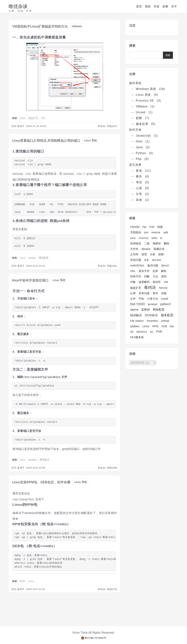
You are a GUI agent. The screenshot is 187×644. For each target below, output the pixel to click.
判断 (147, 276)
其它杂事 (137, 165)
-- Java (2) (141, 147)
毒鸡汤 (150, 287)
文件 (133, 299)
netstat (32, 266)
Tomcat (163, 288)
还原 (155, 271)
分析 (153, 254)
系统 (148, 6)
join (146, 232)
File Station (137, 321)
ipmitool (153, 304)
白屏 (133, 293)
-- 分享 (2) (140, 194)
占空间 (134, 254)
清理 (144, 254)
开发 (157, 6)
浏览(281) (112, 274)
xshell (164, 299)
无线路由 (136, 232)
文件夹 (134, 249)
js (161, 238)
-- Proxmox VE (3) (146, 101)
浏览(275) (112, 599)
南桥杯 (157, 243)
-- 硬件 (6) (140, 176)
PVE (159, 332)
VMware (95, 27)
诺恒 (14, 127)
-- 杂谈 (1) (140, 200)
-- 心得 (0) (140, 188)
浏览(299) (112, 477)
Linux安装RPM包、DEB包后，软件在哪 (51, 491)
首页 (139, 6)
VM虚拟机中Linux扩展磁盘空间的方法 (49, 27)
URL (133, 271)
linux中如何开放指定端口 (36, 288)
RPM (22, 591)
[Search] (147, 55)
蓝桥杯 (146, 310)
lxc (152, 332)
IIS (132, 332)
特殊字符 (136, 276)
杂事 (165, 6)
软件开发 (137, 130)
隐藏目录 (159, 249)
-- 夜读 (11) (141, 171)
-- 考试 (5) (140, 182)
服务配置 (167, 315)
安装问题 (136, 260)
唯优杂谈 (18, 6)
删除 (167, 243)
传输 (164, 293)
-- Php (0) (140, 159)
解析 (164, 271)
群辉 (161, 254)
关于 (174, 6)
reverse (156, 232)
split (166, 232)
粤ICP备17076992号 (94, 638)
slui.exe (157, 260)
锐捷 (160, 227)
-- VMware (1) (143, 106)
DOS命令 (151, 315)
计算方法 (153, 299)
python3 (165, 304)
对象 (133, 282)
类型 (164, 276)
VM (43, 119)
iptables (33, 469)
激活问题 (153, 266)
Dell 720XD (138, 304)
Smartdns (152, 321)
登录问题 (144, 293)
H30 (152, 227)
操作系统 (137, 83)
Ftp (144, 227)
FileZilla (135, 227)
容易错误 (136, 243)
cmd (164, 326)
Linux (22, 119)
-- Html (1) (141, 141)
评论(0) (102, 127)
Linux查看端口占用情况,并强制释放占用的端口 (58, 141)
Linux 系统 (22, 147)
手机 (141, 299)
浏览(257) (112, 127)
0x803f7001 (137, 266)
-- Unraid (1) (142, 112)
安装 (146, 260)
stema (134, 310)
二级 (147, 243)
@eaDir (146, 249)
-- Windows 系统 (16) (148, 89)
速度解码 (144, 282)
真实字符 (144, 271)
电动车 (157, 282)
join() (133, 238)
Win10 (165, 266)
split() (154, 238)
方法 (155, 276)
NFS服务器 (137, 337)
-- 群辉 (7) (140, 118)
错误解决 (136, 315)
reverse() (143, 238)
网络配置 (44, 266)
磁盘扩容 (33, 119)
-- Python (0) (142, 153)
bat (172, 326)
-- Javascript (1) (145, 136)
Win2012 (142, 332)
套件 (155, 293)
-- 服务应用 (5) (143, 124)
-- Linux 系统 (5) (145, 95)
